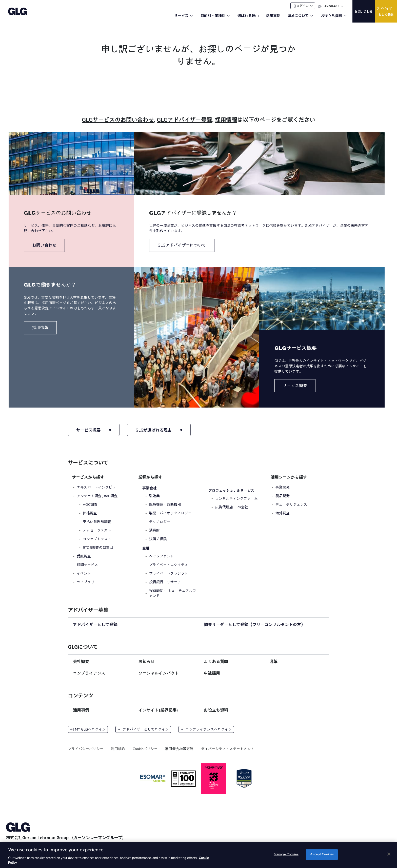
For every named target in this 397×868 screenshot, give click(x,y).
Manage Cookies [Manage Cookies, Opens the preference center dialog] (286, 854)
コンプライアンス (89, 678)
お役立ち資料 (216, 715)
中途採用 (212, 678)
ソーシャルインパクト (159, 678)
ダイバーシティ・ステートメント (228, 754)
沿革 (273, 667)
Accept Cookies (322, 854)
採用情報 (226, 125)
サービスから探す (88, 482)
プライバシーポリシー (86, 754)
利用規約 (118, 754)
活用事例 (81, 715)
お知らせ (147, 667)
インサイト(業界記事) (158, 715)
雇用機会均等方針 (179, 754)
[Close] (389, 854)
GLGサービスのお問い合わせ (118, 125)
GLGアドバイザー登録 (184, 125)
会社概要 (81, 667)
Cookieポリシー (145, 754)
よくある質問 (216, 667)
